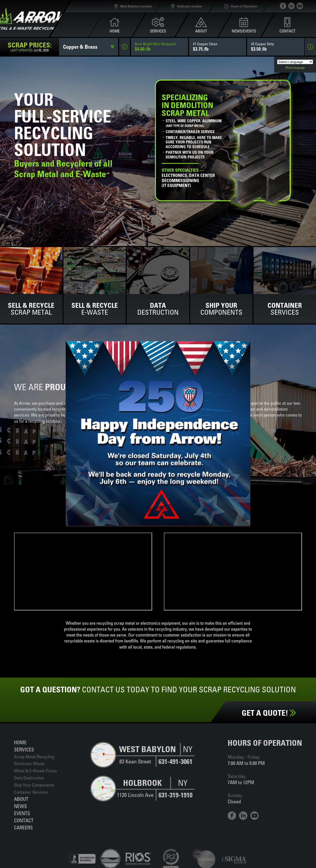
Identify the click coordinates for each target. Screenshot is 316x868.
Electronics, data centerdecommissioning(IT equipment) (188, 178)
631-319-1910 (175, 795)
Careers (23, 828)
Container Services (31, 792)
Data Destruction (29, 778)
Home (20, 742)
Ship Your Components (34, 785)
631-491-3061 (175, 762)
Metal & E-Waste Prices (35, 771)
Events (22, 813)
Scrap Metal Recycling (34, 757)
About (21, 799)
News (20, 806)
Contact (24, 820)
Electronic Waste (29, 764)
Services (24, 750)
